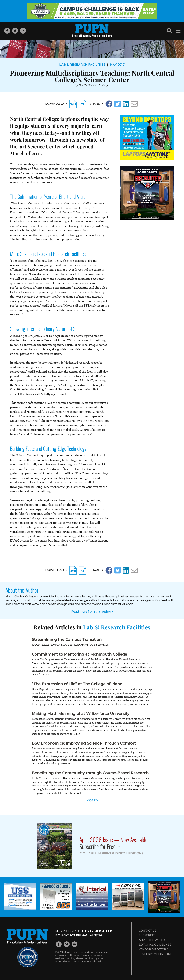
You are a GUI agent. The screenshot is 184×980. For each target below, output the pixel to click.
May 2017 (117, 65)
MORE (92, 800)
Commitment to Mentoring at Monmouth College (79, 654)
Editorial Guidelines (155, 945)
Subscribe (147, 935)
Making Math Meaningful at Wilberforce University (81, 714)
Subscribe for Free (100, 846)
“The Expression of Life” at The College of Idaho (77, 684)
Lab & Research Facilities (82, 65)
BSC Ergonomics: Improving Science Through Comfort (84, 743)
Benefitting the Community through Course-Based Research (90, 773)
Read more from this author (92, 612)
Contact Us (147, 931)
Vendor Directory (153, 949)
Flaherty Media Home (156, 954)
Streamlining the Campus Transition (67, 639)
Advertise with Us (153, 940)
